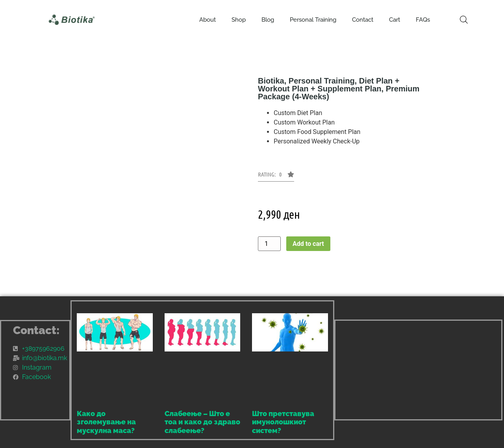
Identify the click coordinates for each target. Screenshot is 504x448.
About (208, 20)
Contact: (36, 330)
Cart (395, 20)
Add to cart (308, 244)
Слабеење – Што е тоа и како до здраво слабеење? (202, 422)
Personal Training (313, 20)
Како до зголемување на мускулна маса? (106, 422)
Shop (239, 20)
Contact (363, 20)
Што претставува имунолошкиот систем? (283, 422)
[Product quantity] (269, 244)
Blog (268, 20)
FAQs (423, 20)
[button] (276, 177)
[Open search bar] (464, 20)
